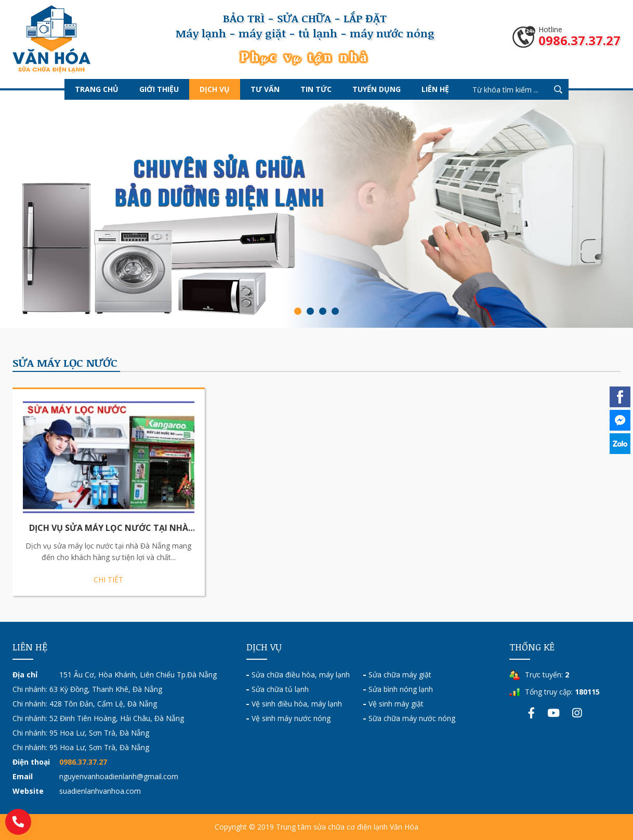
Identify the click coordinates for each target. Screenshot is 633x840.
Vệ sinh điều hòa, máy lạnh (297, 704)
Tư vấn (265, 89)
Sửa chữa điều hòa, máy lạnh (301, 675)
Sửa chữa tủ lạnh (280, 689)
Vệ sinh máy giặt (396, 704)
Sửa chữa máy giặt (400, 675)
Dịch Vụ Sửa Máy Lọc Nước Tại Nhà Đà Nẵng (109, 529)
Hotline (579, 37)
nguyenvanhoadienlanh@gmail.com (119, 776)
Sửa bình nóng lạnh (401, 689)
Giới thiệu (159, 89)
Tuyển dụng (377, 89)
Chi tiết (108, 579)
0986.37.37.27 (83, 762)
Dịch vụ (215, 89)
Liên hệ (435, 89)
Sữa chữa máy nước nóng (412, 718)
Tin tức (316, 89)
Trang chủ (97, 89)
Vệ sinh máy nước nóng (291, 718)
